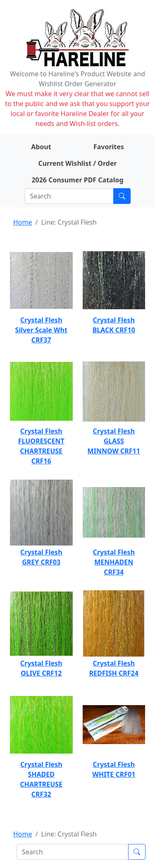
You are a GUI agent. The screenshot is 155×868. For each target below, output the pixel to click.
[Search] (69, 196)
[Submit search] (122, 196)
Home (23, 222)
